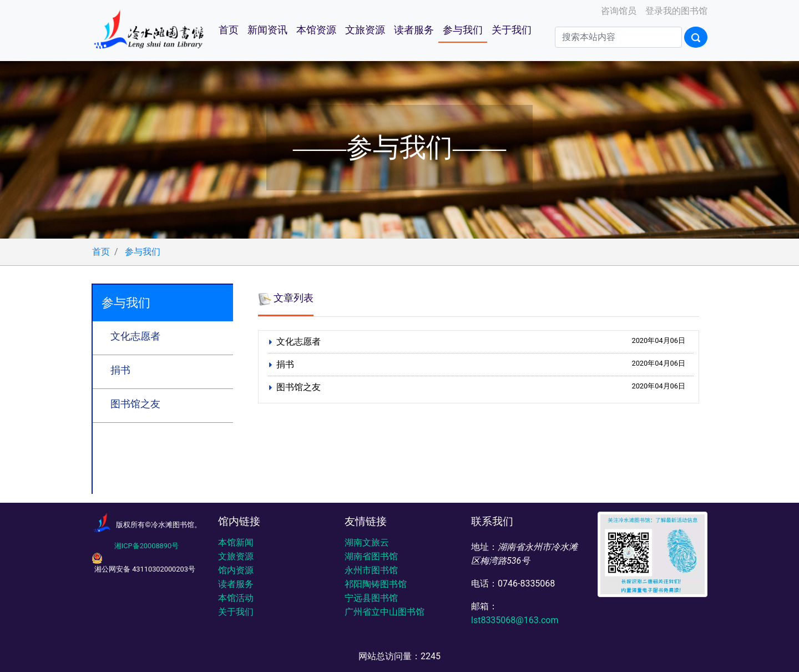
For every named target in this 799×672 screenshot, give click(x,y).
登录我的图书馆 (675, 11)
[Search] (618, 37)
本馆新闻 (236, 542)
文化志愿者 (135, 336)
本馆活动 (236, 598)
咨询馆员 (618, 11)
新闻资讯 (267, 30)
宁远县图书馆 (371, 598)
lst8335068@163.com (515, 620)
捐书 (120, 370)
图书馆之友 (135, 404)
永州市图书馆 (371, 570)
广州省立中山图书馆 (385, 612)
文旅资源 (365, 30)
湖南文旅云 (367, 542)
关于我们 (512, 30)
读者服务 (414, 30)
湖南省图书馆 (371, 556)
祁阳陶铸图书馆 (376, 584)
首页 (229, 30)
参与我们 (463, 30)
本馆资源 (316, 30)
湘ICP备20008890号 (146, 546)
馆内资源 (236, 570)
